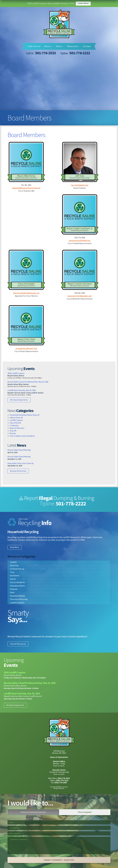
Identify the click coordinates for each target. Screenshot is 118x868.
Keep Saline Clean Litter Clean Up (21, 463)
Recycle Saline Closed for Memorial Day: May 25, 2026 (28, 382)
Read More (15, 547)
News (60, 46)
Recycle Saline (59, 24)
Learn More (83, 3)
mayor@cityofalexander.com (80, 296)
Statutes (14, 589)
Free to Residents (17, 582)
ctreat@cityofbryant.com (26, 348)
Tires (12, 572)
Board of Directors (17, 428)
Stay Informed (15, 423)
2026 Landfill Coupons (16, 373)
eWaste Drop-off (16, 418)
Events (13, 579)
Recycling (14, 565)
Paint (12, 592)
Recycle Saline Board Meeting (19, 450)
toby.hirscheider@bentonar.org (26, 293)
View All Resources (18, 644)
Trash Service (34, 46)
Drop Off (13, 431)
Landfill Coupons (16, 420)
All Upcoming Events (19, 400)
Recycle (13, 433)
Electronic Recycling (19, 599)
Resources (73, 46)
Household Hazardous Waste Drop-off (25, 415)
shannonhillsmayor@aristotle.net (26, 188)
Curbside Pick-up (17, 569)
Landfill (13, 562)
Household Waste (17, 596)
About (48, 46)
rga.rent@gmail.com (80, 185)
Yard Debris (15, 576)
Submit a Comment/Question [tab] (33, 812)
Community (14, 425)
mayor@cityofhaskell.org (80, 241)
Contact (87, 46)
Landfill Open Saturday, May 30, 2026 (22, 390)
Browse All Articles (18, 471)
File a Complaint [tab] (85, 812)
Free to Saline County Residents (22, 436)
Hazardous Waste (17, 586)
